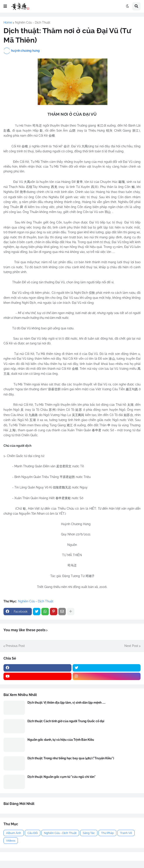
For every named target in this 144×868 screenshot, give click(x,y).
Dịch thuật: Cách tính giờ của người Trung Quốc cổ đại (66, 721)
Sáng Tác (89, 833)
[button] (5, 6)
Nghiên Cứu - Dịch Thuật (33, 22)
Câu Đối (33, 833)
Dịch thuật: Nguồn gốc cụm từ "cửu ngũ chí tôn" (62, 777)
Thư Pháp (107, 833)
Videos (11, 841)
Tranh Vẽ (126, 833)
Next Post (131, 646)
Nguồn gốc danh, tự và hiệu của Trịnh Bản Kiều (61, 740)
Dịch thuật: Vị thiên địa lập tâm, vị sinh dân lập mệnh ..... (66, 703)
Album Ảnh (14, 833)
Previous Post (15, 646)
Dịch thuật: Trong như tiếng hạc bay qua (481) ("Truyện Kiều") (71, 758)
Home (8, 22)
